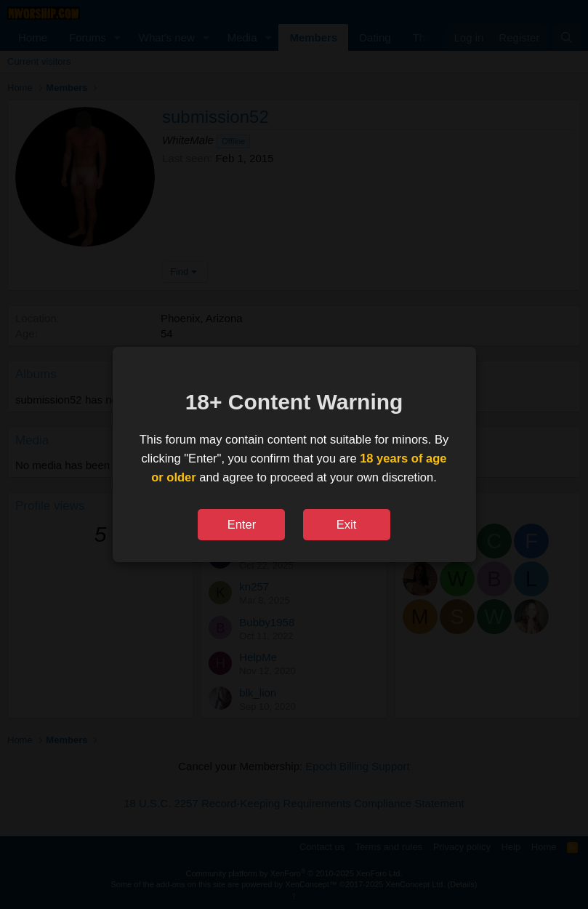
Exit (347, 524)
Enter (242, 524)
